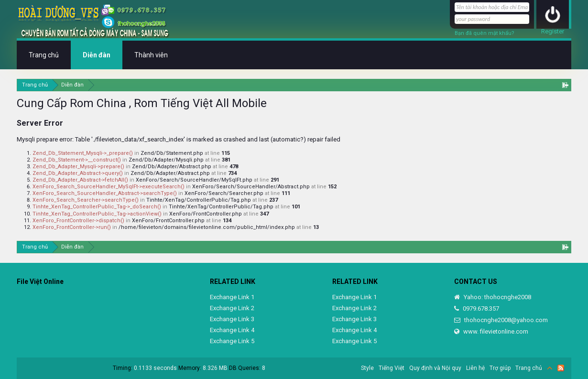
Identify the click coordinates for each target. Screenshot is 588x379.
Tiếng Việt (392, 368)
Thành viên (151, 55)
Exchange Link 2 (232, 308)
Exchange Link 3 (232, 319)
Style (367, 368)
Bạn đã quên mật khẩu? (485, 33)
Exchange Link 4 (232, 330)
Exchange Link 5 (232, 341)
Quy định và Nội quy (435, 368)
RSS (561, 368)
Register (553, 31)
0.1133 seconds (155, 368)
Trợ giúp (500, 368)
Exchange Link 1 (232, 297)
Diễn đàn (97, 55)
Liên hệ (475, 368)
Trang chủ (44, 55)
